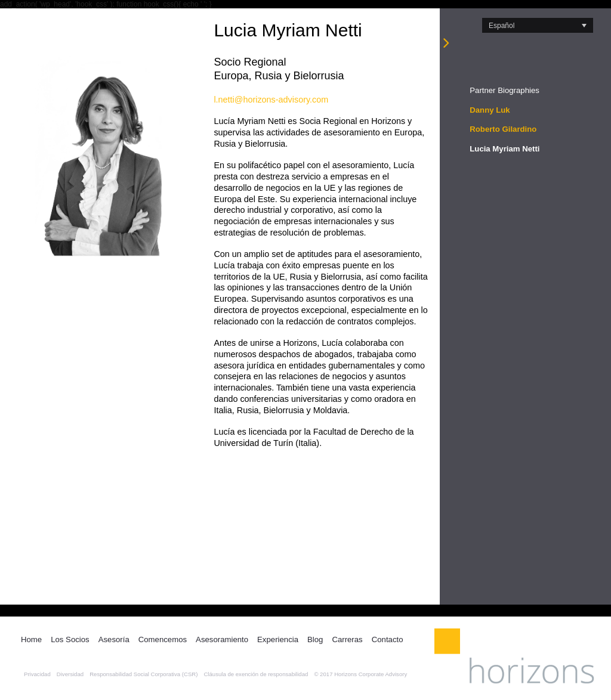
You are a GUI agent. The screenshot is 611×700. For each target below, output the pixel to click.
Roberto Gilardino (503, 129)
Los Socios (70, 639)
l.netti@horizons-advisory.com (271, 100)
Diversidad (70, 674)
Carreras (347, 639)
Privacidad (37, 674)
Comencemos (163, 639)
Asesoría (114, 639)
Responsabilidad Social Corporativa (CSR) (144, 674)
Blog (315, 639)
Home (31, 639)
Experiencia (278, 639)
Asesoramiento (222, 639)
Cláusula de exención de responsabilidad (256, 674)
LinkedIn (418, 639)
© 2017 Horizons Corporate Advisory (360, 674)
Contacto (388, 639)
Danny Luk (490, 110)
